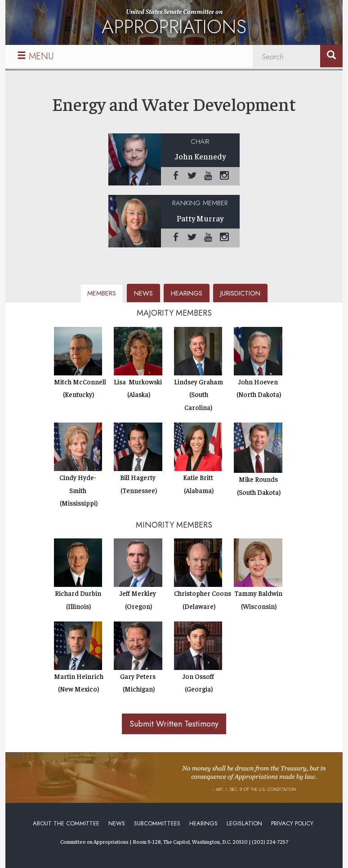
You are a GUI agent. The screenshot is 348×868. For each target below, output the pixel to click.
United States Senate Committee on (174, 24)
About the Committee (66, 823)
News (117, 823)
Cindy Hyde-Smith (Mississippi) (78, 490)
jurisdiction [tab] (240, 293)
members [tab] (102, 293)
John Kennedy (200, 156)
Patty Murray (200, 218)
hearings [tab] (187, 293)
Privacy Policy (292, 823)
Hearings (203, 823)
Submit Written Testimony (174, 724)
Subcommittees (157, 823)
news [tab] (143, 293)
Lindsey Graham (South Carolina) (199, 394)
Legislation (244, 823)
